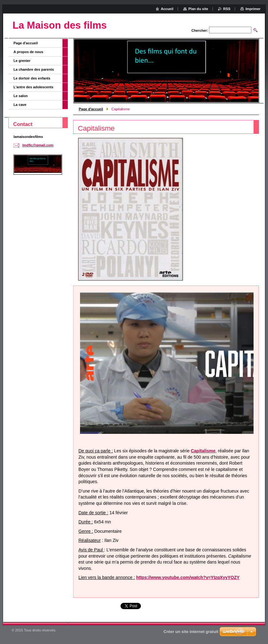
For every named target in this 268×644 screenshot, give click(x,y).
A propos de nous (28, 52)
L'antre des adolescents (33, 87)
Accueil (167, 9)
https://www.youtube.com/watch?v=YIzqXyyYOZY (188, 577)
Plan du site (198, 9)
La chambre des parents (34, 69)
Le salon (21, 96)
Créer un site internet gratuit (191, 632)
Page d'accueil (91, 109)
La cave (20, 105)
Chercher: (200, 30)
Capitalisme (203, 451)
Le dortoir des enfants (32, 78)
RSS (227, 9)
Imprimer (253, 9)
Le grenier (22, 61)
